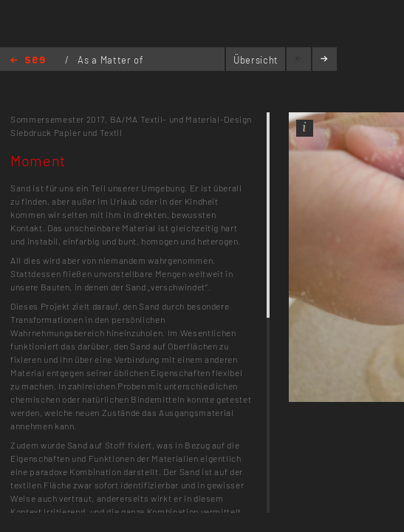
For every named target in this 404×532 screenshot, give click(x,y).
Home (28, 61)
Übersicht (256, 60)
